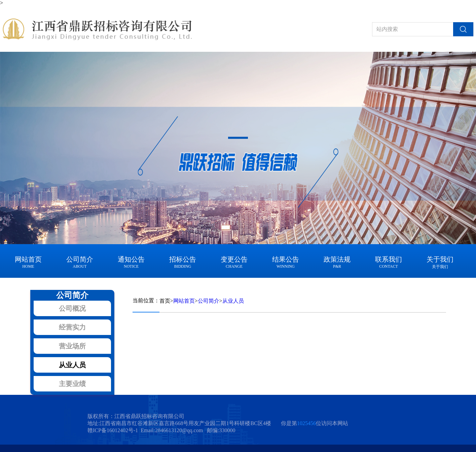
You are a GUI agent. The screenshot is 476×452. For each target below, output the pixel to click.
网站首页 (184, 301)
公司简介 (209, 301)
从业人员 (233, 301)
